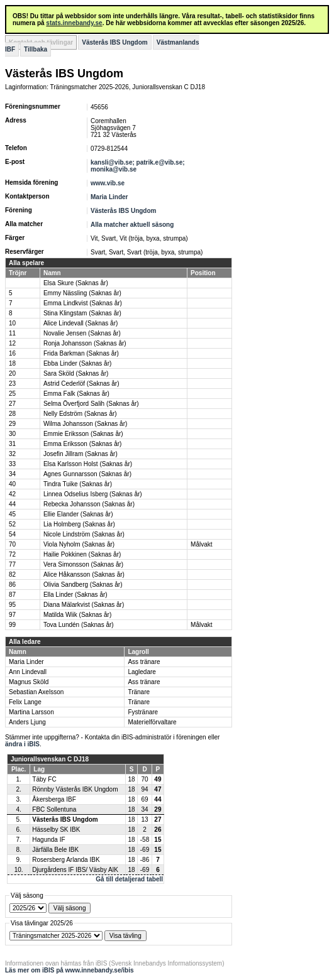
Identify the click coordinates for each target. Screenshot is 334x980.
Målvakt (201, 544)
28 (12, 414)
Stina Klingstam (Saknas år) (82, 313)
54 (12, 534)
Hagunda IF (48, 840)
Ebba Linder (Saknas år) (77, 363)
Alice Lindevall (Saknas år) (81, 323)
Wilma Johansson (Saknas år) (85, 424)
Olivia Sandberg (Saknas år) (83, 585)
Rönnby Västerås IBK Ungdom (75, 789)
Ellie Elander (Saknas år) (78, 514)
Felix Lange (25, 702)
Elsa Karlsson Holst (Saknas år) (88, 464)
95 (12, 605)
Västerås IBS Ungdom (114, 42)
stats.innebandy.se (74, 23)
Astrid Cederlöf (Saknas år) (81, 384)
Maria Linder (109, 197)
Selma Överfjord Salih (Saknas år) (91, 404)
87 (12, 595)
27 (12, 404)
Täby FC (44, 779)
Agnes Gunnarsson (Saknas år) (87, 474)
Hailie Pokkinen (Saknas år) (82, 554)
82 (12, 574)
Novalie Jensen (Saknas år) (82, 333)
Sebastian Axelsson (36, 692)
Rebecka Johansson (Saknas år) (89, 504)
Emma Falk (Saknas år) (76, 394)
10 (12, 323)
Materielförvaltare (152, 722)
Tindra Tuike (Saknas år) (78, 484)
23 (12, 384)
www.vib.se (108, 183)
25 (12, 394)
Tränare (139, 692)
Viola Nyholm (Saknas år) (79, 544)
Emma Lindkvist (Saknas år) (83, 303)
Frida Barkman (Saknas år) (81, 353)
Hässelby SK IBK (56, 830)
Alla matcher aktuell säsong (132, 225)
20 (12, 373)
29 (12, 424)
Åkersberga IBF (54, 799)
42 (12, 494)
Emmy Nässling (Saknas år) (82, 293)
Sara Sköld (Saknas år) (76, 373)
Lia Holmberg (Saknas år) (79, 524)
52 (12, 524)
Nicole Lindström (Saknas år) (84, 534)
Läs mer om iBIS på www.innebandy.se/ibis (70, 970)
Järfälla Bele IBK (55, 850)
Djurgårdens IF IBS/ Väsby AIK (75, 870)
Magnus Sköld (29, 682)
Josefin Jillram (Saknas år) (81, 454)
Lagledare (142, 672)
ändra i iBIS (22, 744)
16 (12, 353)
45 (12, 514)
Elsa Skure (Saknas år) (76, 283)
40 (12, 484)
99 (12, 625)
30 (12, 434)
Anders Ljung (27, 722)
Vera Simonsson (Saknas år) (83, 564)
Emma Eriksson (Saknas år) (82, 444)
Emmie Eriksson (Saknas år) (83, 434)
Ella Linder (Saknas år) (75, 595)
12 (12, 343)
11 (12, 333)
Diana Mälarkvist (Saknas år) (84, 605)
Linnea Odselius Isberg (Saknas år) (93, 494)
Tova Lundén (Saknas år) (79, 625)
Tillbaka (36, 49)
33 (12, 464)
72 (12, 554)
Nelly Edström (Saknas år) (80, 414)
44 (12, 504)
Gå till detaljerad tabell (129, 879)
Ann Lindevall (28, 672)
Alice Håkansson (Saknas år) (84, 574)
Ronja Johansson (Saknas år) (85, 343)
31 (12, 444)
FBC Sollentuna (54, 809)
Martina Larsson (31, 712)
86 (12, 585)
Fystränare (143, 712)
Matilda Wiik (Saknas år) (77, 615)
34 (12, 474)
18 (12, 363)
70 (12, 544)
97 (12, 615)
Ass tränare (144, 662)
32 (12, 454)
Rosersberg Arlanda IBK (66, 860)
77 (12, 564)
